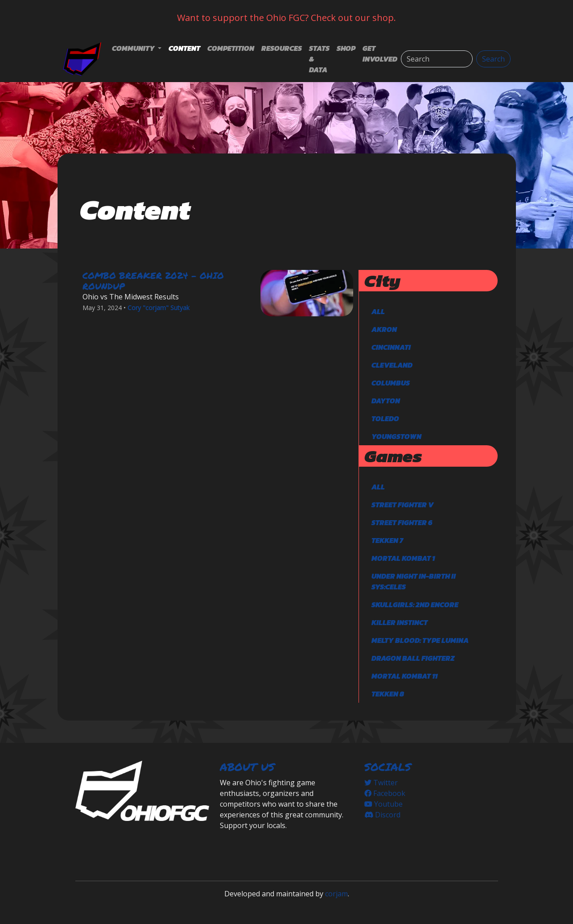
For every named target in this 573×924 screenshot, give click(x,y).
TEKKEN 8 (388, 694)
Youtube (383, 804)
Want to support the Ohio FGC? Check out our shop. (286, 18)
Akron (384, 329)
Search (493, 59)
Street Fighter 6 (402, 522)
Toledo (385, 418)
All (378, 311)
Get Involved (380, 54)
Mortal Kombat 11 (404, 676)
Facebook (385, 793)
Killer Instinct (400, 622)
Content (184, 48)
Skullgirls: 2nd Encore (415, 605)
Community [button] (134, 48)
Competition (231, 48)
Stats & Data (319, 59)
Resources (282, 48)
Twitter (381, 783)
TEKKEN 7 (387, 540)
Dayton (386, 401)
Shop (346, 48)
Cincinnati (391, 347)
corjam (336, 894)
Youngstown (396, 436)
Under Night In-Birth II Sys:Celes (414, 581)
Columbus (391, 383)
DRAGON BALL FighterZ (413, 658)
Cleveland (392, 365)
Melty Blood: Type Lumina (420, 640)
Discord (382, 815)
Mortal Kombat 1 (403, 558)
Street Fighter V (402, 505)
